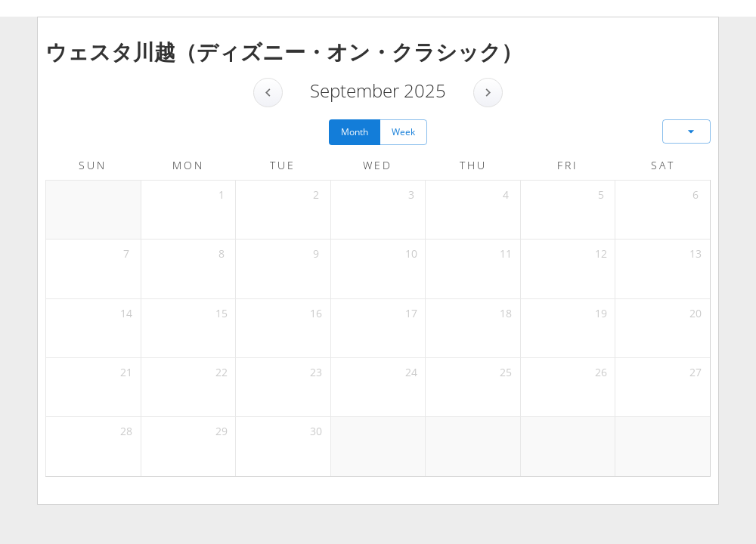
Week (403, 132)
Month (355, 132)
